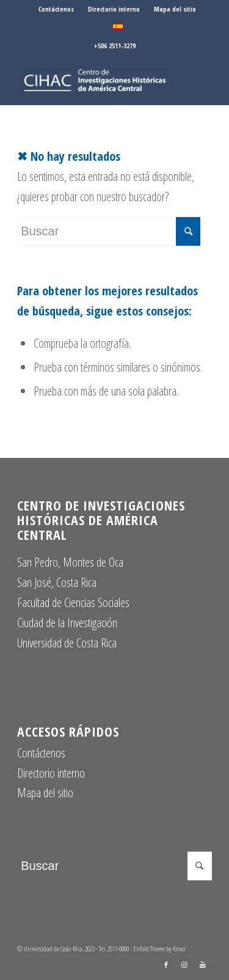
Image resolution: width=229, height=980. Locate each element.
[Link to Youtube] (203, 965)
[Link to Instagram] (184, 965)
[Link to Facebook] (166, 965)
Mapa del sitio (175, 9)
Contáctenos (56, 9)
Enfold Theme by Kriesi (159, 949)
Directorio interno (114, 9)
